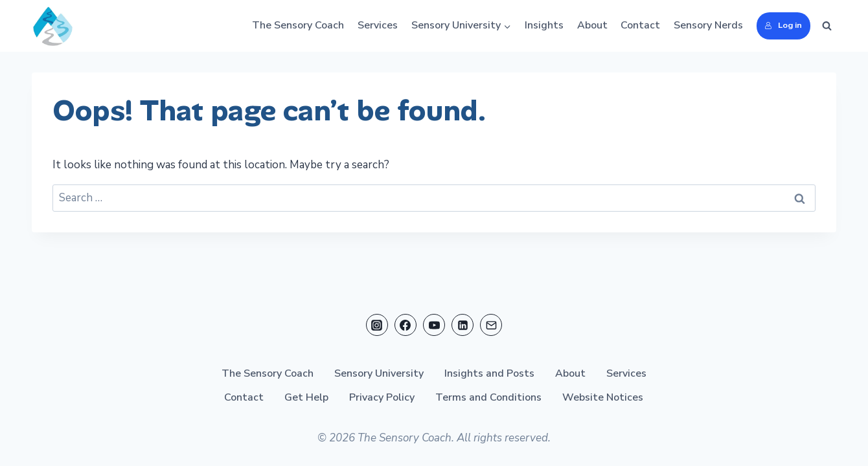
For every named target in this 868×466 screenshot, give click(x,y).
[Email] (491, 325)
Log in (783, 25)
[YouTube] (434, 325)
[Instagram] (377, 325)
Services (378, 25)
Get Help (306, 397)
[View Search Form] (827, 26)
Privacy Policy (382, 397)
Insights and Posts (489, 373)
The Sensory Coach (298, 25)
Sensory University (379, 373)
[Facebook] (405, 325)
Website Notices (603, 397)
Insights (544, 25)
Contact (640, 25)
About (592, 25)
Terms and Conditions (488, 397)
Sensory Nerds (708, 25)
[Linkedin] (463, 325)
